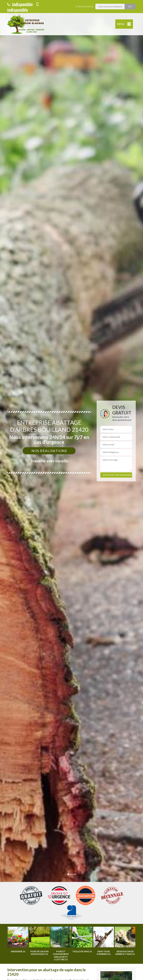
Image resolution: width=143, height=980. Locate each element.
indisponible (20, 4)
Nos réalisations (49, 451)
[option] (71, 490)
